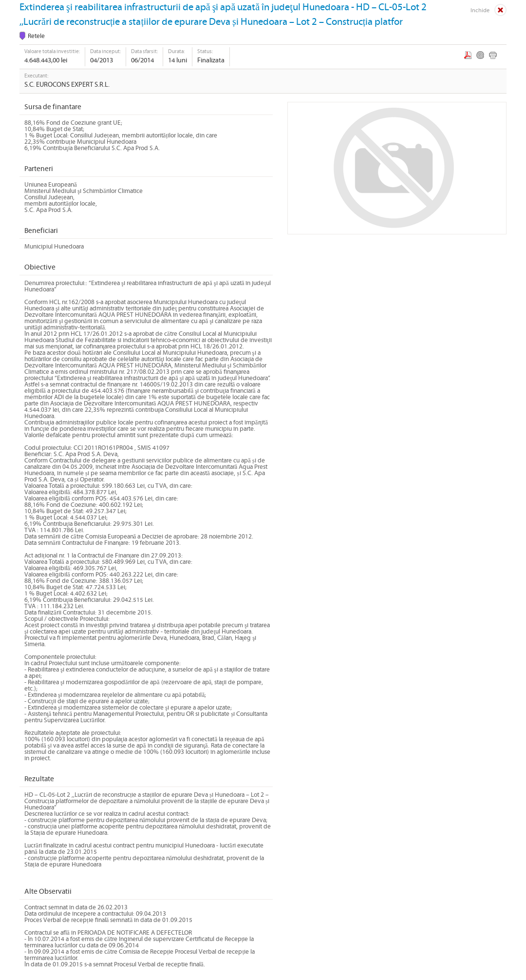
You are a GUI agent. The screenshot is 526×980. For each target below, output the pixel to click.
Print (493, 55)
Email (480, 55)
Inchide (480, 10)
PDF (468, 55)
